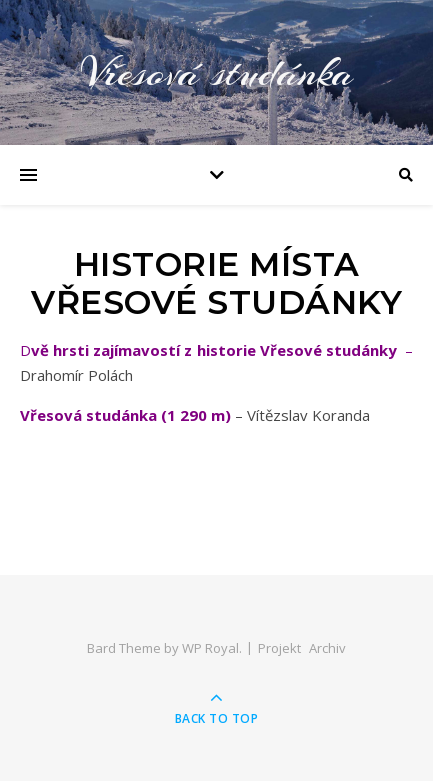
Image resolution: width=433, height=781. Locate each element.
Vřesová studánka (217, 72)
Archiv (327, 648)
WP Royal (210, 648)
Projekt (279, 648)
